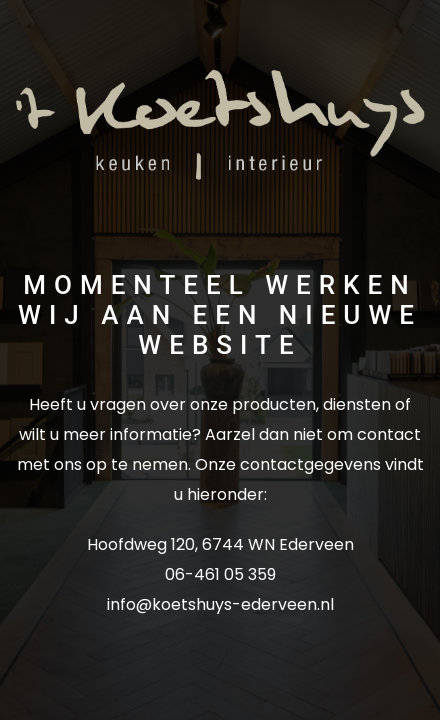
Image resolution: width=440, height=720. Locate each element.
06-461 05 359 (220, 574)
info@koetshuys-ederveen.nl (220, 604)
